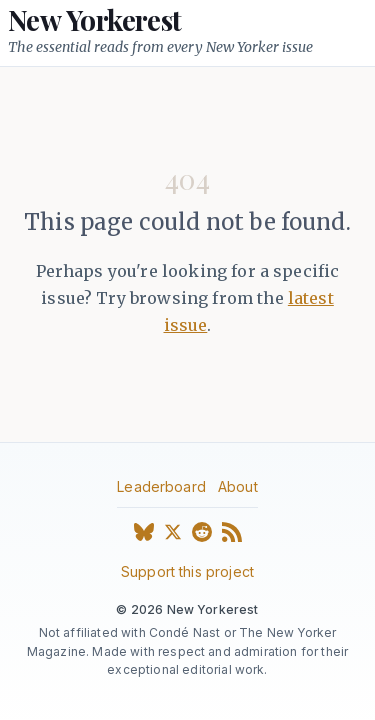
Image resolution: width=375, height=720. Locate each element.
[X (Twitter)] (173, 536)
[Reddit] (202, 536)
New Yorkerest (95, 20)
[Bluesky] (144, 536)
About (238, 486)
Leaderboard (161, 486)
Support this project (187, 571)
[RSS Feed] (232, 536)
